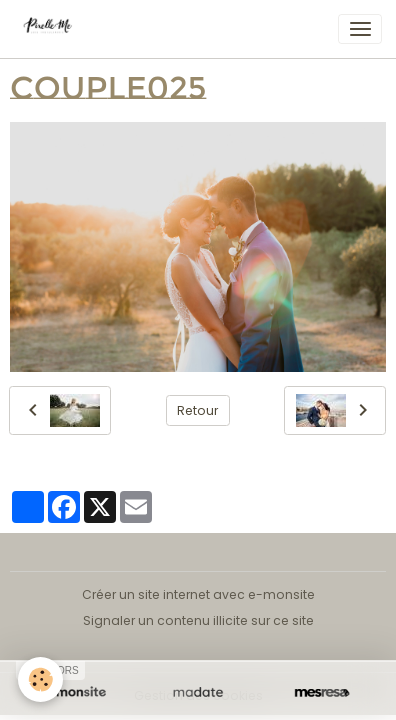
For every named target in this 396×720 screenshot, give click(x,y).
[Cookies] (40, 679)
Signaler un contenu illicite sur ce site (198, 620)
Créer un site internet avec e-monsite (198, 594)
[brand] (54, 29)
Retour (197, 410)
